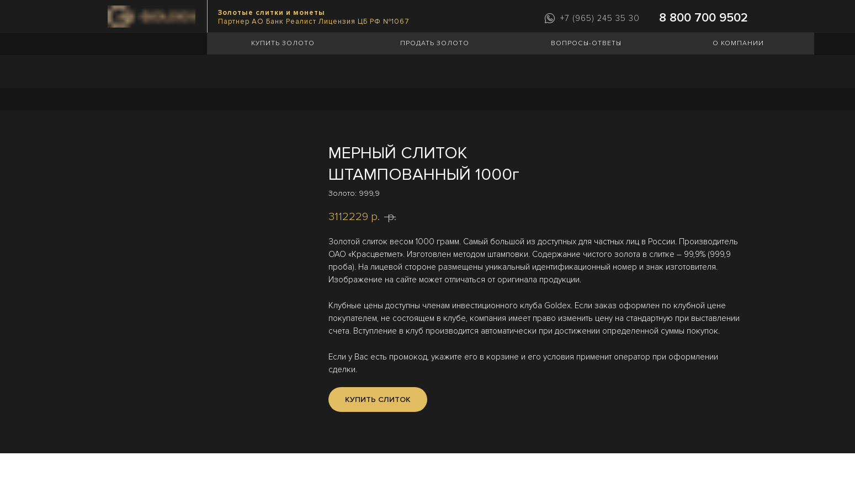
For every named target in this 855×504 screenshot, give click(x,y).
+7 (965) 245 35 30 (600, 18)
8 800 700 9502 (703, 18)
